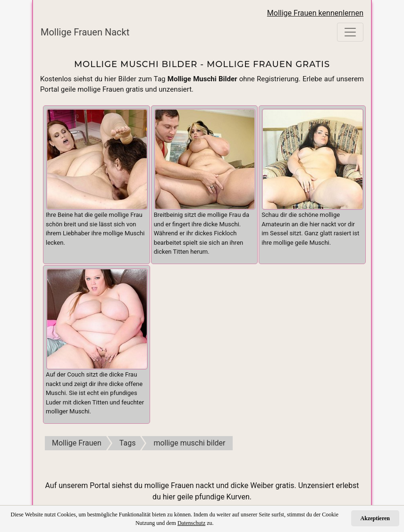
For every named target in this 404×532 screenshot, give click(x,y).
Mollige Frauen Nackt (85, 32)
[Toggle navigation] (350, 32)
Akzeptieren (375, 518)
